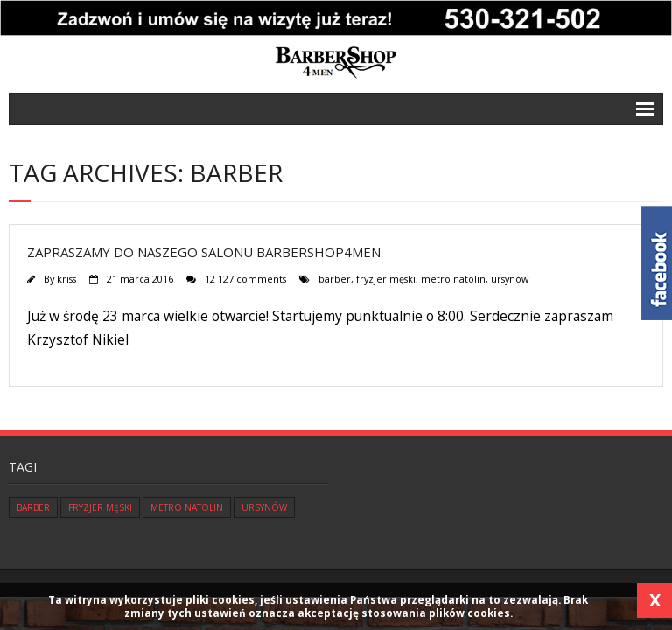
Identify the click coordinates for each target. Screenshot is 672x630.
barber (335, 279)
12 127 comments (245, 279)
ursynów (510, 279)
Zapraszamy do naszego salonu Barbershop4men (204, 252)
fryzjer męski (386, 279)
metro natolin (453, 279)
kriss (66, 279)
